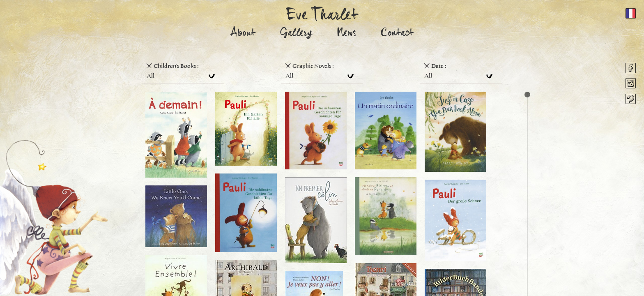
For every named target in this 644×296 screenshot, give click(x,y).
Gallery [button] (296, 34)
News (346, 34)
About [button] (243, 34)
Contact (397, 34)
